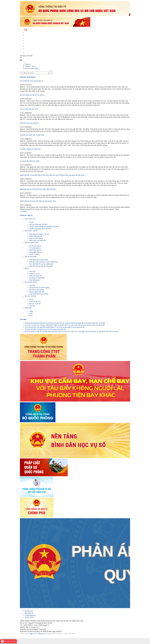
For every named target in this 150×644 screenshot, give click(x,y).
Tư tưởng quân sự (35, 248)
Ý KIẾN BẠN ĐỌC (30, 615)
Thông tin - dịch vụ (32, 48)
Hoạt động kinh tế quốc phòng (39, 294)
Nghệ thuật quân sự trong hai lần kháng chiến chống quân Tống (38, 189)
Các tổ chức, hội (30, 219)
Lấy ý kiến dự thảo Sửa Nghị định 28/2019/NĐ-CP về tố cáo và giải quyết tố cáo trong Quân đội (55, 327)
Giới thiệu (32, 272)
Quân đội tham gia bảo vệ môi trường (41, 266)
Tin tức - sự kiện (30, 33)
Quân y (27, 268)
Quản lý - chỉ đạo (31, 40)
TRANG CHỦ (29, 611)
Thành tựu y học (34, 274)
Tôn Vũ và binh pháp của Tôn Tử (29, 109)
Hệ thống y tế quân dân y (37, 278)
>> (26, 211)
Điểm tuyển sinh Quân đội (37, 240)
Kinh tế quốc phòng (31, 282)
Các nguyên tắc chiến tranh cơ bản (30, 161)
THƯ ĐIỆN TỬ (29, 613)
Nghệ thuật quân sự (36, 250)
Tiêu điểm (23, 319)
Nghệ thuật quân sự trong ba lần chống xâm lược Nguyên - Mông (38, 201)
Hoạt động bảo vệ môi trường (39, 260)
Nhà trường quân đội (36, 236)
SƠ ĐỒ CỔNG (29, 617)
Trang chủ (28, 64)
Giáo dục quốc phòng (36, 238)
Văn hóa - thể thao (30, 296)
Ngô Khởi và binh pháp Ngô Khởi (29, 123)
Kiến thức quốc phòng (32, 68)
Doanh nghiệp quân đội (37, 292)
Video (31, 311)
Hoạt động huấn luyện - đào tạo (39, 234)
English (27, 52)
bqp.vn (32, 634)
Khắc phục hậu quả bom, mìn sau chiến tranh (44, 262)
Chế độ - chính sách (32, 45)
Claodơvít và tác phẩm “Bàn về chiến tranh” (32, 135)
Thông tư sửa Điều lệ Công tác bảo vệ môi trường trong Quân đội (45, 329)
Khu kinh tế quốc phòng (37, 290)
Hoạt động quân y (35, 280)
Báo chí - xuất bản (35, 304)
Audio (31, 313)
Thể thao (32, 306)
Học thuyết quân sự (35, 246)
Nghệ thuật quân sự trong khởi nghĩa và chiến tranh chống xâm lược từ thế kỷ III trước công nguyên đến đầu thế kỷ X (53, 175)
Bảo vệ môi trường (30, 256)
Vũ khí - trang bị (34, 254)
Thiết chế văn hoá (35, 302)
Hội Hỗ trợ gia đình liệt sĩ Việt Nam (40, 229)
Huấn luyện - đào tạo (31, 231)
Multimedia (28, 308)
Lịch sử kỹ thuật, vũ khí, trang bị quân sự (31, 81)
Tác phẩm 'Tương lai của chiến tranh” (30, 149)
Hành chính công (31, 43)
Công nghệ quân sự (36, 252)
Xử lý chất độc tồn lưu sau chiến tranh (41, 264)
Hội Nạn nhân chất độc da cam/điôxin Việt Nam (44, 226)
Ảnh (31, 316)
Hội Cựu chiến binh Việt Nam (38, 224)
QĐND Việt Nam (30, 35)
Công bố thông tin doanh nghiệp (39, 288)
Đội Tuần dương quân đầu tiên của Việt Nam (32, 95)
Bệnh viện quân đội (35, 276)
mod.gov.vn (42, 634)
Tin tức (31, 222)
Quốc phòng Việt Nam (32, 38)
